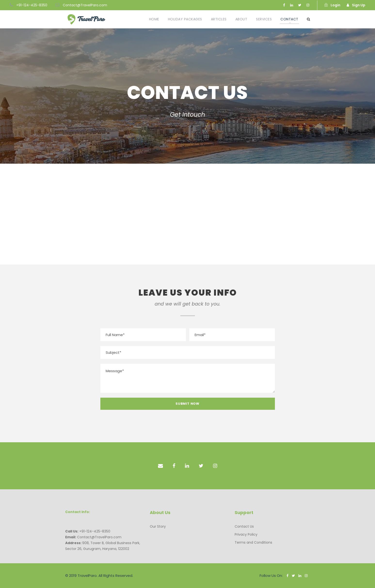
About (241, 19)
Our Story (158, 526)
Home (154, 19)
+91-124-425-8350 (32, 5)
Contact (289, 19)
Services (264, 19)
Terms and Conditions (253, 542)
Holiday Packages (185, 19)
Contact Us (244, 526)
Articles (219, 19)
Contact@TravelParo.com (85, 5)
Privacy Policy (246, 534)
